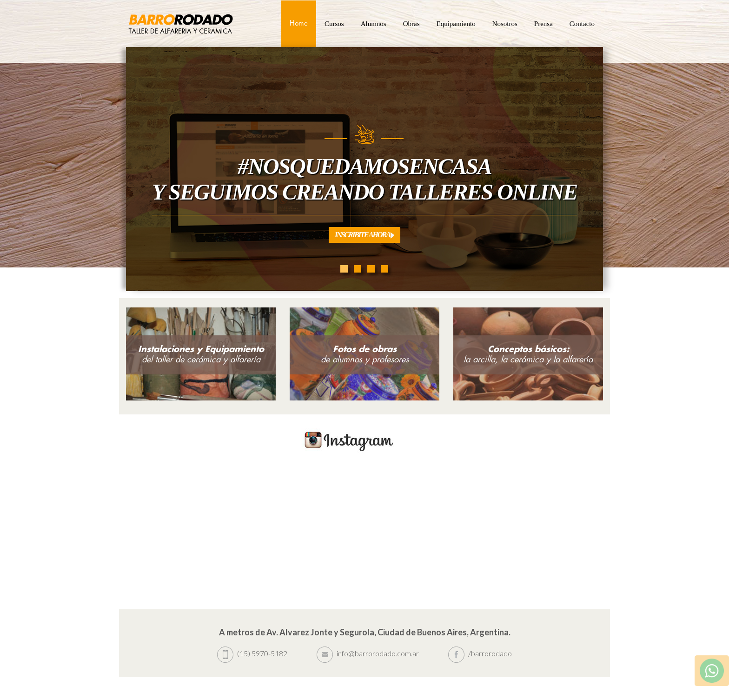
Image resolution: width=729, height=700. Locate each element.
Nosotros (505, 24)
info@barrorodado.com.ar (368, 653)
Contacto (582, 24)
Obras (411, 24)
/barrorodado (480, 653)
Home (299, 23)
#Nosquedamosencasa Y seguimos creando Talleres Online (364, 179)
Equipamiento (456, 24)
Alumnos (374, 24)
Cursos (334, 24)
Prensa (543, 24)
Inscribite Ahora (364, 235)
